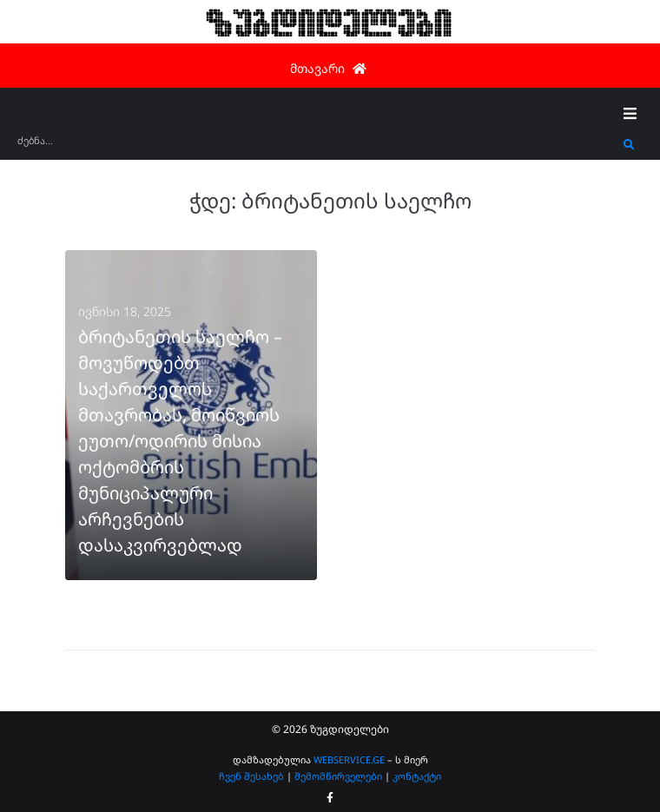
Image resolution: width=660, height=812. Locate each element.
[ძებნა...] (316, 146)
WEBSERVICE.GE (349, 759)
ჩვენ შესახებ (251, 776)
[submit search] (629, 145)
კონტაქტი (417, 776)
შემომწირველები (338, 776)
